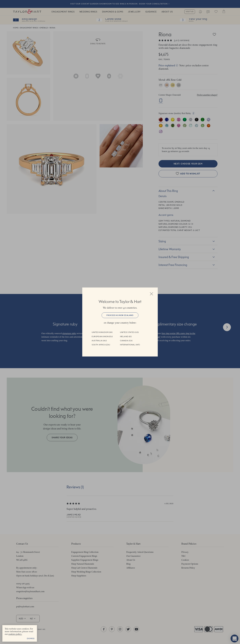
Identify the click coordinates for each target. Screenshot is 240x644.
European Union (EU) (102, 336)
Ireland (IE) (126, 336)
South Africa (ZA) (101, 345)
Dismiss (31, 638)
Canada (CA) (126, 341)
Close (151, 294)
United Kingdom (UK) (102, 332)
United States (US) (129, 332)
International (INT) (130, 345)
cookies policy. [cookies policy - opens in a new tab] (15, 634)
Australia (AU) (99, 341)
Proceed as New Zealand (120, 315)
